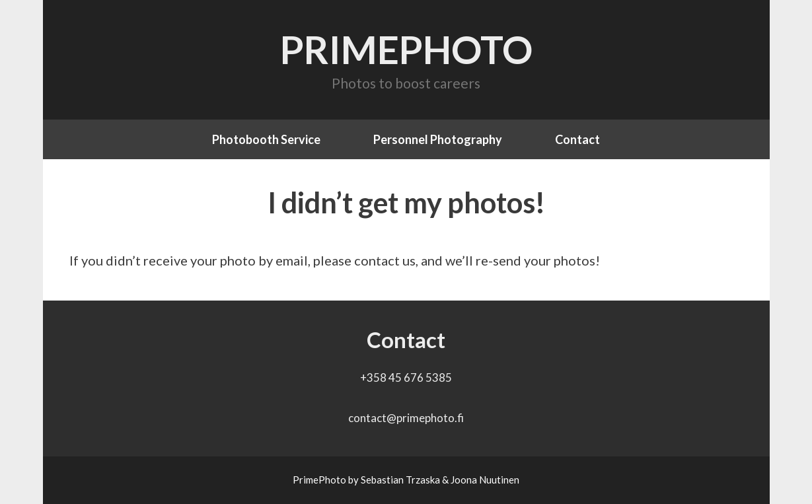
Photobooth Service (266, 139)
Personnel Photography (438, 139)
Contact (577, 139)
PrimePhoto (406, 49)
